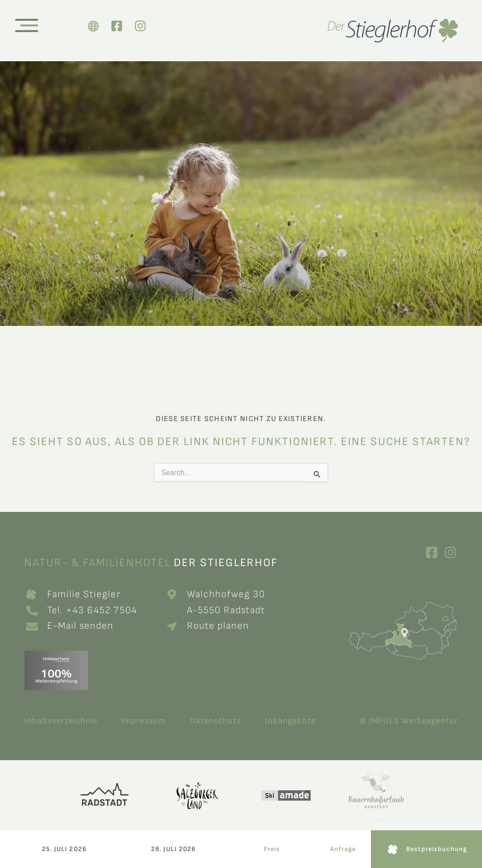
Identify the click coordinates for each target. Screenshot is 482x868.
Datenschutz (215, 721)
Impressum (144, 721)
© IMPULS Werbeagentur (409, 721)
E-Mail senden (80, 626)
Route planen (218, 626)
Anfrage (343, 849)
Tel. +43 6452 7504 (93, 610)
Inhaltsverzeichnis (60, 721)
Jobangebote (290, 721)
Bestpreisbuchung (437, 849)
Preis (272, 849)
